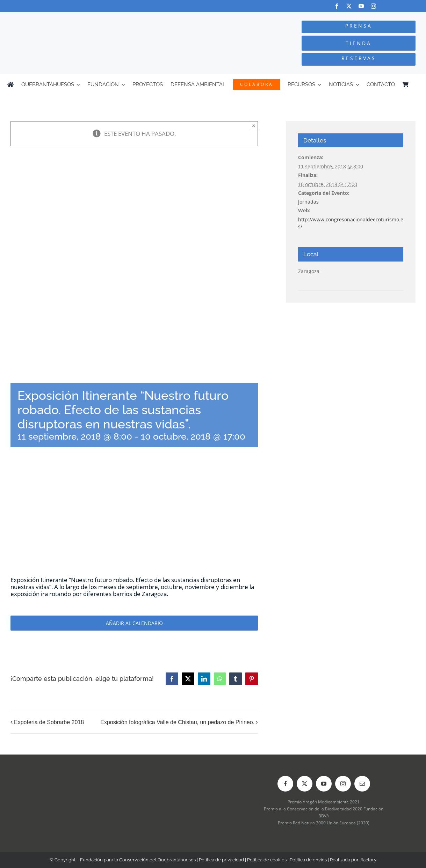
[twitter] (349, 6)
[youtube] (361, 6)
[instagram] (373, 6)
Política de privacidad (221, 860)
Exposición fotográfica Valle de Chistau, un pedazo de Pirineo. (177, 722)
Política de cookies (267, 860)
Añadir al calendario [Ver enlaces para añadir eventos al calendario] (134, 623)
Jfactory (368, 860)
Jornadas (308, 202)
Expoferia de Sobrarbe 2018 (49, 722)
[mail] (362, 784)
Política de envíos (308, 860)
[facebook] (337, 6)
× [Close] (254, 126)
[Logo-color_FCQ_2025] (80, 19)
